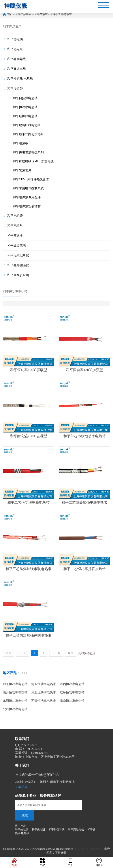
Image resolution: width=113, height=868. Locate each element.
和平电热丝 (15, 226)
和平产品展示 (23, 14)
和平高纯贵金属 (18, 275)
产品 (42, 862)
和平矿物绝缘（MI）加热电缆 (33, 161)
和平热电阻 (15, 49)
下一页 (56, 653)
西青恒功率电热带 (44, 700)
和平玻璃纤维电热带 (27, 125)
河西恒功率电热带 (72, 683)
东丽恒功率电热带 (15, 700)
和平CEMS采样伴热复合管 (31, 179)
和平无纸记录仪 (18, 255)
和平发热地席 (22, 170)
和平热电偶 (15, 39)
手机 (71, 862)
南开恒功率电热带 (15, 692)
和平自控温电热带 (25, 98)
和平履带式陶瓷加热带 (28, 134)
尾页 (71, 653)
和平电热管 (15, 216)
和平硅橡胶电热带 (25, 116)
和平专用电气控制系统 (28, 188)
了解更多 (21, 786)
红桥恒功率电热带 (72, 692)
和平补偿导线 (17, 59)
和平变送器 (15, 236)
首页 (10, 14)
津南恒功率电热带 (72, 700)
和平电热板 (21, 143)
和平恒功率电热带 (61, 14)
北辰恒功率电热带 (15, 708)
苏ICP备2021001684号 (88, 848)
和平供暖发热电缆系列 (28, 152)
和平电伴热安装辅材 (27, 206)
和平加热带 (41, 14)
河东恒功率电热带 (44, 683)
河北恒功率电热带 (44, 692)
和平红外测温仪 (18, 265)
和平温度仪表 (17, 245)
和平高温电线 (17, 69)
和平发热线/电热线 (20, 79)
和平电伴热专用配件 (27, 197)
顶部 (99, 862)
